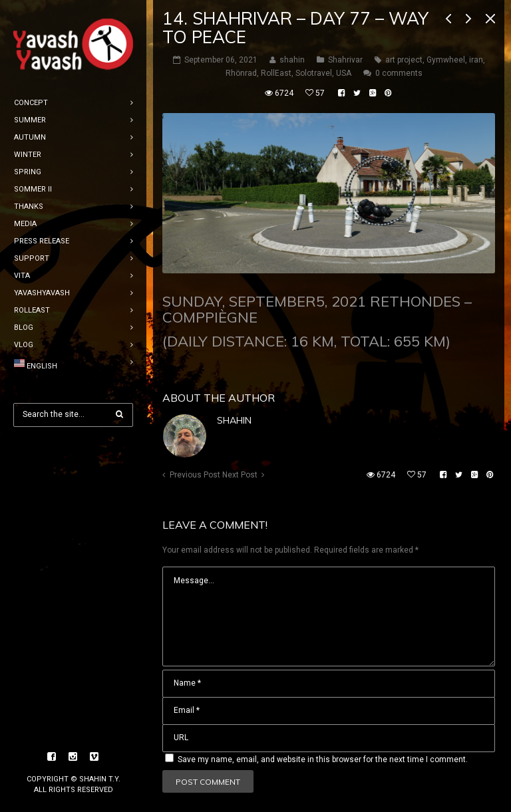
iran (476, 60)
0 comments (399, 73)
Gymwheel (446, 60)
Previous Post (195, 475)
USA (344, 73)
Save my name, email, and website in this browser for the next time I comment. (323, 759)
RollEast (276, 73)
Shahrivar (345, 60)
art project (404, 60)
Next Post (240, 475)
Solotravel (314, 73)
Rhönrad (241, 73)
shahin (234, 420)
